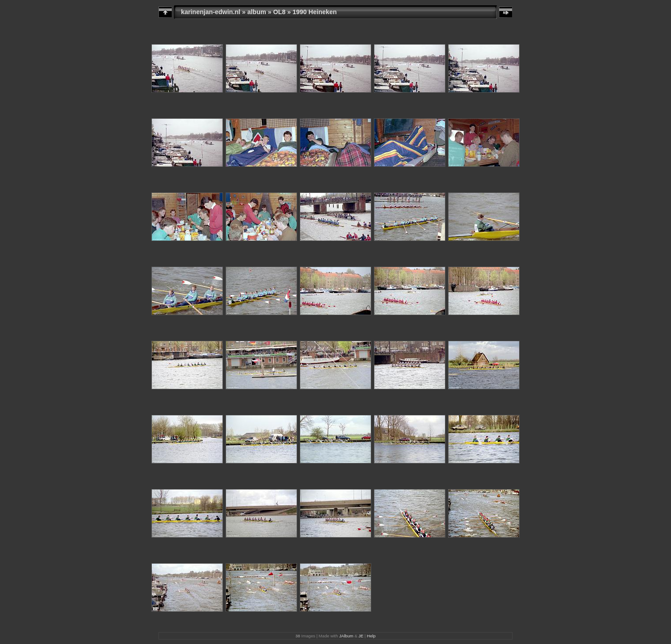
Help (371, 636)
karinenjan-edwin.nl (211, 12)
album (256, 12)
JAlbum (346, 636)
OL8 (279, 12)
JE (361, 636)
